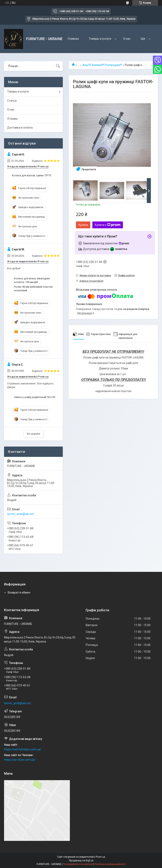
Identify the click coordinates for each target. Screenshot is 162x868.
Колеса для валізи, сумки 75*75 (31, 175)
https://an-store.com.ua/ (20, 760)
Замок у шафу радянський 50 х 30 (35, 397)
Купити (83, 225)
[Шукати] (58, 66)
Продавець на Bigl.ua (81, 861)
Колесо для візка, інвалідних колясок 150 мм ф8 (32, 280)
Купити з (108, 225)
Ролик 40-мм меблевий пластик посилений (33, 289)
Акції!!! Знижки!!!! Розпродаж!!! (102, 65)
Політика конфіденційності (110, 864)
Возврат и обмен (19, 592)
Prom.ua (100, 857)
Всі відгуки (34, 434)
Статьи (12, 101)
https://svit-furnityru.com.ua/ (23, 749)
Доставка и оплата (20, 128)
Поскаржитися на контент (78, 864)
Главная (73, 39)
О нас (127, 39)
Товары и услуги (100, 39)
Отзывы (12, 119)
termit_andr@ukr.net (20, 514)
